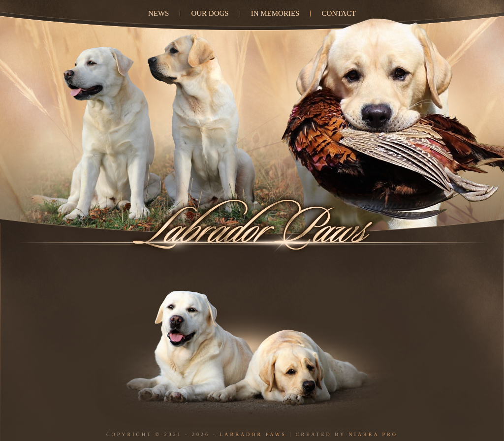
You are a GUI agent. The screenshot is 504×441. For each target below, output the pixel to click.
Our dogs (210, 13)
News (159, 13)
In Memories (275, 13)
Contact (339, 13)
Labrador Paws (253, 434)
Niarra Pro (373, 434)
